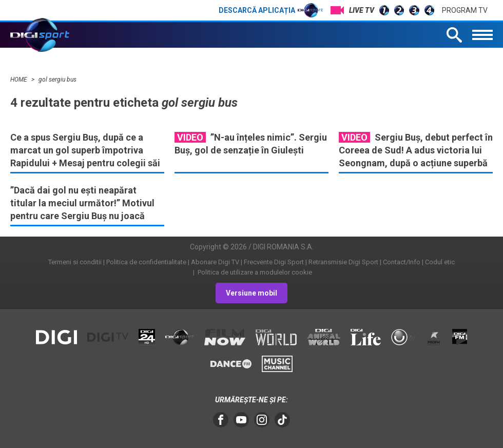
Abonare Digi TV (215, 262)
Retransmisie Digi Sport (343, 262)
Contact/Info (402, 262)
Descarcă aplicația (271, 10)
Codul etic (440, 262)
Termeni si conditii (75, 262)
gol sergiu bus (57, 80)
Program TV (465, 10)
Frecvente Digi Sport (274, 262)
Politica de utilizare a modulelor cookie (254, 272)
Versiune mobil (252, 293)
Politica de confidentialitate (146, 262)
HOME (20, 80)
